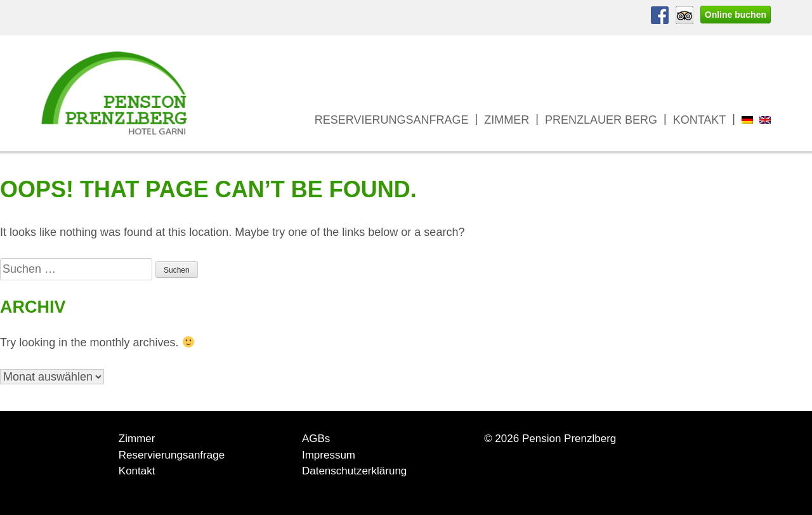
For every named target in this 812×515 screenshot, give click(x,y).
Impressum (329, 455)
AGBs (316, 439)
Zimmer (507, 120)
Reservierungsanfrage (392, 120)
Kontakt (700, 120)
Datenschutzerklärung (354, 471)
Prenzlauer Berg (601, 120)
